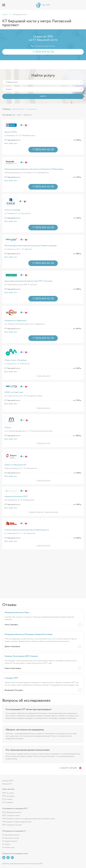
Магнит (8, 428)
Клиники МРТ (8, 781)
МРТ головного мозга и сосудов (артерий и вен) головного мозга (29, 819)
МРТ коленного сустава (12, 825)
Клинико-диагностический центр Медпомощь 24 (27, 530)
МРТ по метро (8, 793)
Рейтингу (27, 115)
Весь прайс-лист (11, 143)
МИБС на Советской (14, 392)
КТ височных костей (10, 838)
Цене (19, 115)
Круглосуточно (18, 109)
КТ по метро (7, 799)
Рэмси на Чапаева (12, 210)
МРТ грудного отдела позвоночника (17, 822)
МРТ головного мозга (11, 816)
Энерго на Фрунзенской (15, 465)
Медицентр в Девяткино (16, 321)
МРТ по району (9, 796)
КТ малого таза (8, 847)
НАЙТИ (43, 96)
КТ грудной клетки (10, 841)
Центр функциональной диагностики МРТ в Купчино (28, 281)
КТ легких (6, 844)
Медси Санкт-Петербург (16, 360)
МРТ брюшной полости (12, 812)
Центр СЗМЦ (11, 132)
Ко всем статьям (68, 768)
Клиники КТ (7, 784)
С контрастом (31, 109)
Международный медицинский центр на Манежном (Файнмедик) (34, 169)
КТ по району (8, 802)
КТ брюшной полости (11, 835)
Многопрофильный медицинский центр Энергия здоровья (30, 246)
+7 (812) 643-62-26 (82, 5)
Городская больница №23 (16, 496)
